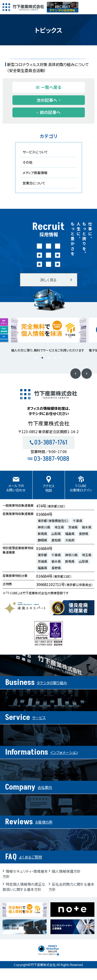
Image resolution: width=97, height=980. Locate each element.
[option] (49, 335)
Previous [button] (76, 374)
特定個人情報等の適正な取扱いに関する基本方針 (24, 887)
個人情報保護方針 (66, 871)
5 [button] (61, 358)
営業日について (34, 183)
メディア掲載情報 (35, 173)
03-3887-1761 (48, 443)
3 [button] (49, 358)
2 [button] (42, 358)
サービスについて (35, 152)
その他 (27, 162)
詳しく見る (48, 280)
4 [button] (55, 358)
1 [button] (36, 358)
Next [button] (87, 374)
